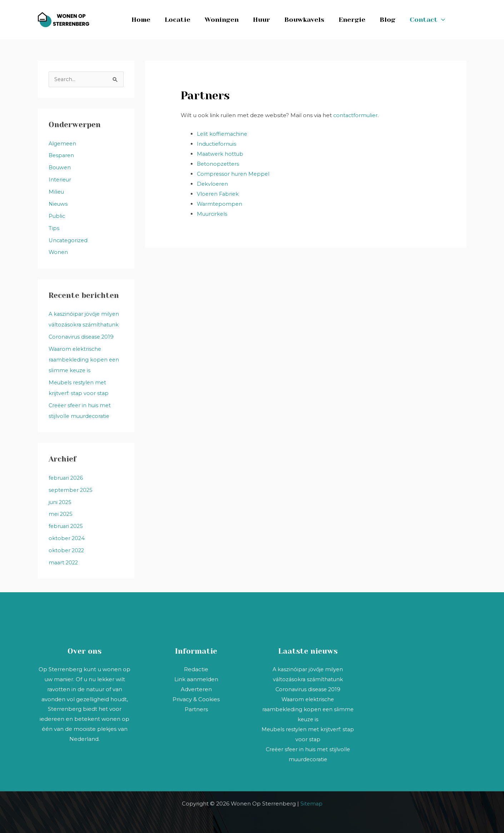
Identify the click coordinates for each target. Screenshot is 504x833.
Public (57, 216)
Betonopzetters (219, 163)
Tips (54, 228)
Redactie (196, 669)
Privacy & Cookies (196, 698)
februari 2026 (67, 477)
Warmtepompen (220, 203)
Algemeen (63, 144)
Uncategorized (69, 240)
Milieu (57, 192)
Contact (430, 20)
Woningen (231, 20)
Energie (357, 20)
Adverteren (196, 688)
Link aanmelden (196, 678)
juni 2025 (61, 501)
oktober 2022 (67, 550)
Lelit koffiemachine (223, 133)
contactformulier (356, 115)
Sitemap (311, 802)
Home (153, 20)
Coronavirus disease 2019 (82, 337)
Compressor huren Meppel (234, 173)
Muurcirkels (213, 213)
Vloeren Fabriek (219, 193)
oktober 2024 (67, 537)
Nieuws (59, 204)
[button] (443, 20)
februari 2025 (67, 525)
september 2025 (71, 489)
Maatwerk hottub (221, 153)
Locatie (188, 20)
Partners (196, 708)
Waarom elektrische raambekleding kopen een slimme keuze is (85, 359)
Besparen (62, 156)
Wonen (59, 252)
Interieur (60, 180)
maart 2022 (64, 562)
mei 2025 (61, 513)
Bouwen (60, 168)
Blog (391, 20)
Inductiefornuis (217, 143)
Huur (269, 20)
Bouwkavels (311, 20)
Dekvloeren (213, 183)
